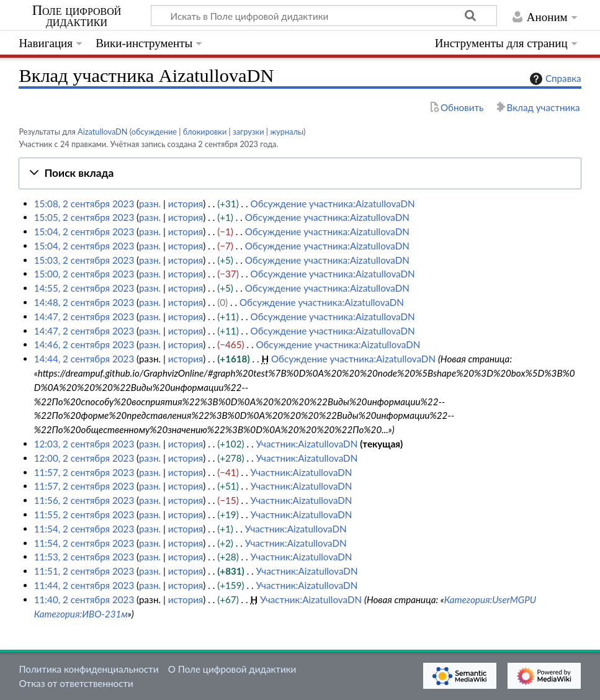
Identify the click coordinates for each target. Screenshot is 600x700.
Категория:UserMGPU (490, 599)
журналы (287, 132)
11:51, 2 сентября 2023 (84, 571)
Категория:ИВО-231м (81, 614)
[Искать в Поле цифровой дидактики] (324, 16)
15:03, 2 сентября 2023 (84, 260)
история (186, 204)
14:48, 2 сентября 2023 (84, 302)
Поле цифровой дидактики (77, 16)
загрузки (248, 132)
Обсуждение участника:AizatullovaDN (333, 204)
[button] (300, 173)
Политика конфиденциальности (88, 669)
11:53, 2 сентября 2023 (84, 557)
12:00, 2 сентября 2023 (84, 458)
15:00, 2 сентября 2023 (84, 274)
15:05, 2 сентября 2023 (84, 217)
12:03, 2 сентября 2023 (84, 444)
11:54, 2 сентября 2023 (84, 529)
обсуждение (154, 132)
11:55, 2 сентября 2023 (84, 514)
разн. (150, 204)
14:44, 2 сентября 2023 (84, 359)
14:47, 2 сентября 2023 (84, 316)
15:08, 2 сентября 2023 (84, 204)
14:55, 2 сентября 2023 (84, 288)
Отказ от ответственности (76, 683)
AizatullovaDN (103, 132)
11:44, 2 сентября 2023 (84, 585)
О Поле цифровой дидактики (232, 669)
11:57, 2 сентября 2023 (84, 472)
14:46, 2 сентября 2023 (84, 344)
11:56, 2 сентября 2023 (84, 500)
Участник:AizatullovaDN (307, 444)
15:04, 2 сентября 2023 (84, 231)
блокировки (205, 132)
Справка (554, 79)
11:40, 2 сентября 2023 (84, 599)
